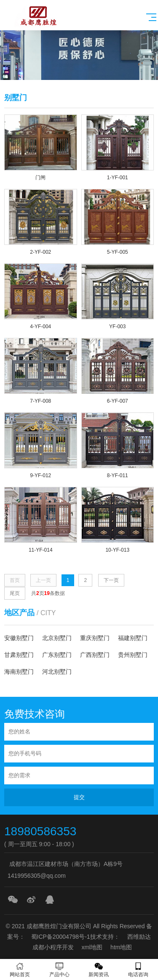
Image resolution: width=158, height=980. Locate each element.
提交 (79, 797)
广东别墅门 (57, 655)
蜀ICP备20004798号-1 (61, 937)
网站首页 (20, 970)
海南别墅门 (19, 672)
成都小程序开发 (53, 947)
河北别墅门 (57, 672)
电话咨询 (138, 970)
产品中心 (59, 970)
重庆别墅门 (95, 638)
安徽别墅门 (19, 638)
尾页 (15, 593)
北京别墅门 (57, 638)
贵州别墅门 (133, 655)
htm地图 (121, 947)
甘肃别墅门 (19, 655)
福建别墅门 (133, 638)
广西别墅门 (95, 655)
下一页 (111, 580)
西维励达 (139, 937)
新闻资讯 (99, 970)
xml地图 (92, 947)
